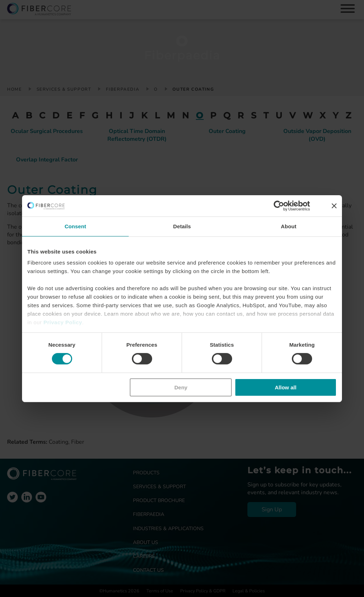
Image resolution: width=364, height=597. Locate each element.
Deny (181, 387)
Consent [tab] (76, 226)
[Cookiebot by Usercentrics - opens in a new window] (279, 206)
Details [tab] (182, 226)
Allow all (286, 387)
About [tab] (289, 226)
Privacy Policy (63, 322)
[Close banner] (334, 206)
